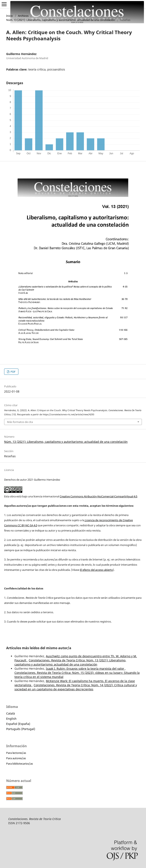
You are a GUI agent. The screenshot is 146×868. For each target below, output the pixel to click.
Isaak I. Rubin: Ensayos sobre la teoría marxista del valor (85, 669)
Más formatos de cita (20, 422)
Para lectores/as (16, 753)
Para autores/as (16, 758)
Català (11, 713)
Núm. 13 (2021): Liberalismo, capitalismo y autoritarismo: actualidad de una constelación (61, 20)
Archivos (23, 16)
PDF (13, 372)
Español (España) (18, 724)
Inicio (9, 16)
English (11, 719)
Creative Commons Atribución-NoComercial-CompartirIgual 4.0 (98, 496)
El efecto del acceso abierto (96, 570)
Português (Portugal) (21, 729)
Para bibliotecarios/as (20, 764)
